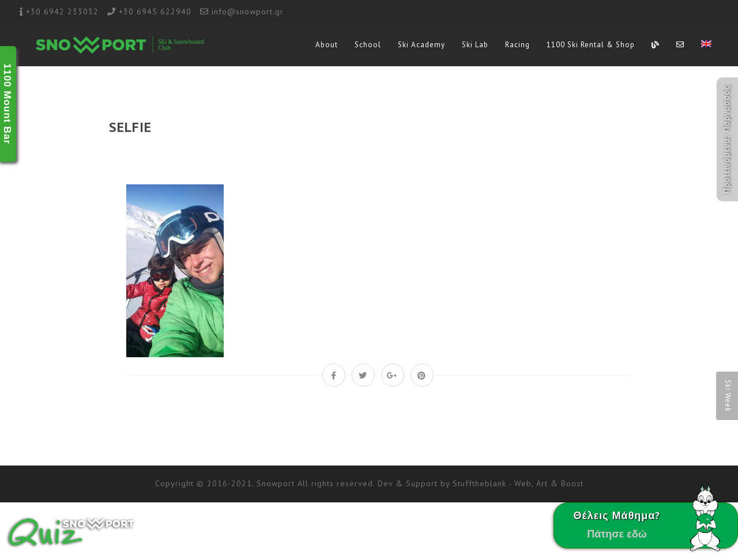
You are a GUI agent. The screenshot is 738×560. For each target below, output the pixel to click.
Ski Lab (475, 45)
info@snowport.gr (248, 12)
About (327, 45)
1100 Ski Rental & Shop (591, 45)
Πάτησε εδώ (617, 534)
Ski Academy (421, 45)
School (368, 45)
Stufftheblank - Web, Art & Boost (518, 483)
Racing (517, 45)
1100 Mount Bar (7, 104)
